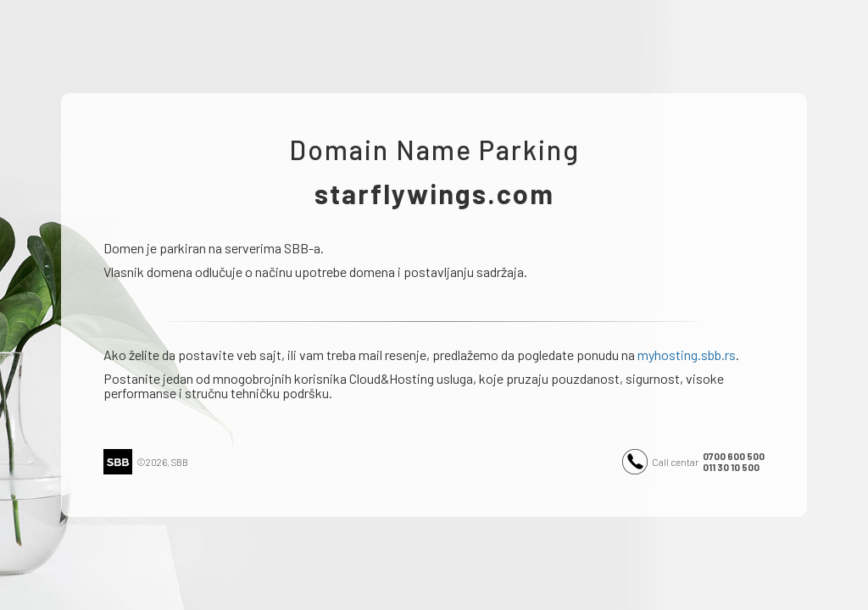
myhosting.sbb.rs (687, 355)
